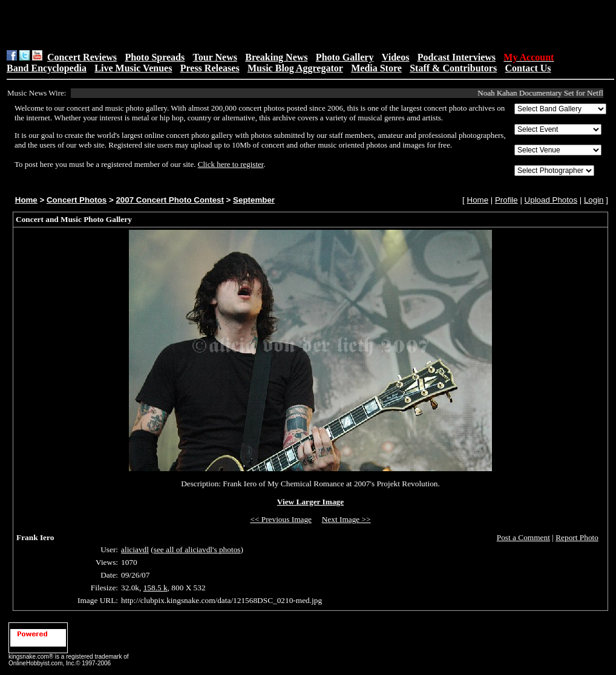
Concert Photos (77, 200)
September (254, 200)
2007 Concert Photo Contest (169, 200)
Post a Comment (523, 537)
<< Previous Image (281, 519)
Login (594, 200)
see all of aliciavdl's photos (197, 549)
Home (26, 200)
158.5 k (156, 588)
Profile (506, 200)
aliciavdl (135, 549)
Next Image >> (346, 519)
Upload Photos (551, 200)
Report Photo (577, 537)
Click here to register (231, 164)
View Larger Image (310, 502)
